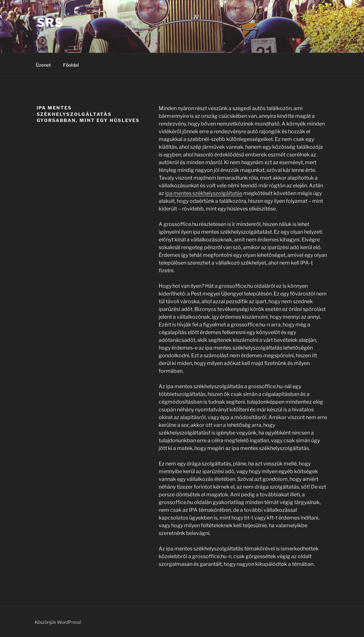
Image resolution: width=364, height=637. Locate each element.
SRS (50, 23)
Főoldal (71, 65)
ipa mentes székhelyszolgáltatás (204, 193)
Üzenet (43, 65)
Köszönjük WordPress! (58, 622)
